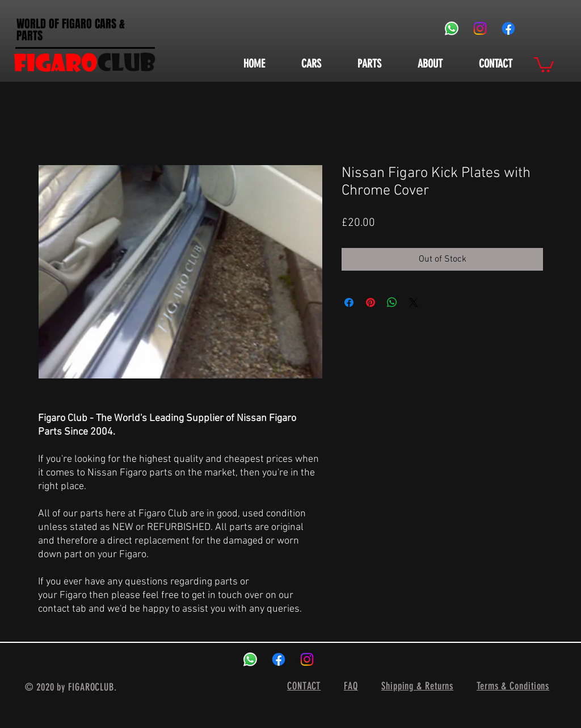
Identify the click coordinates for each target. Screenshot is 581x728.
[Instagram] (480, 28)
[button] (544, 64)
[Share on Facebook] (349, 302)
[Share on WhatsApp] (392, 302)
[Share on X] (414, 302)
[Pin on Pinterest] (371, 302)
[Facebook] (508, 28)
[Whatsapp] (452, 28)
